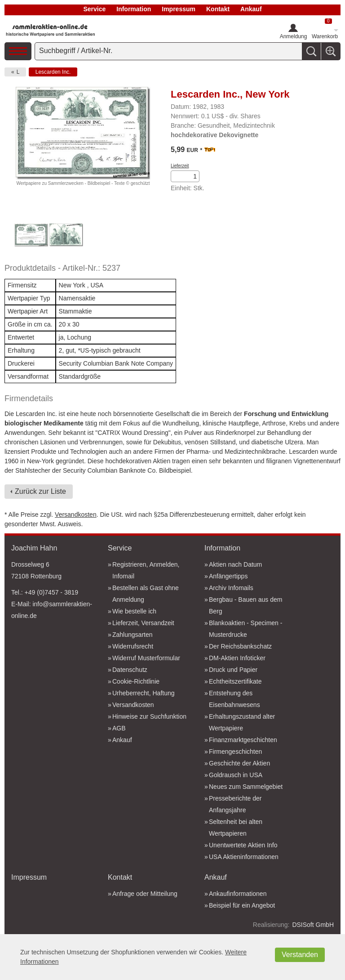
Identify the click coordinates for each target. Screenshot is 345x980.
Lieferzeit (180, 166)
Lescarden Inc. (53, 72)
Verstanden (300, 955)
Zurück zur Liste (40, 491)
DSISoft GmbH (313, 925)
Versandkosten (76, 515)
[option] (31, 236)
